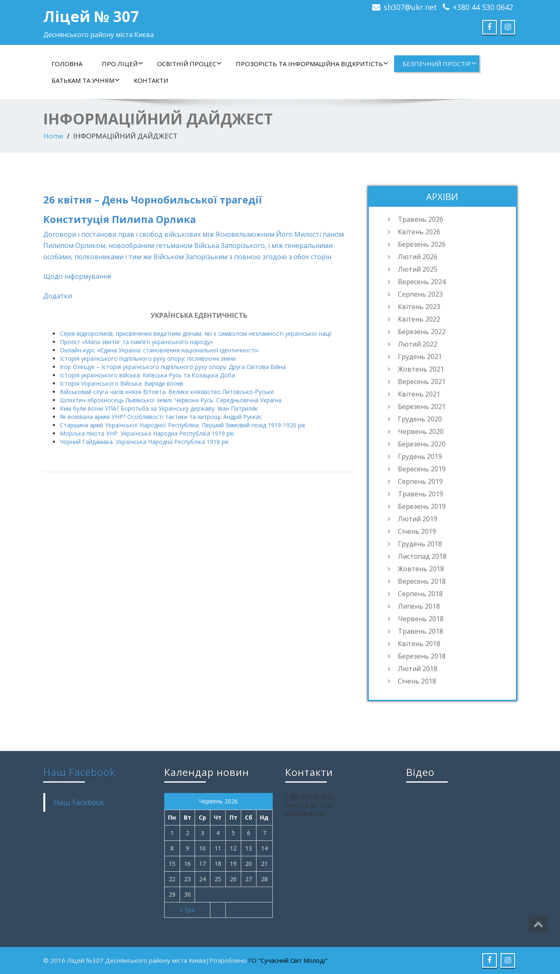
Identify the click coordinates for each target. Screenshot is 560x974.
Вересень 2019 (422, 469)
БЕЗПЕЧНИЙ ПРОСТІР (439, 64)
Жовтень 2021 (421, 369)
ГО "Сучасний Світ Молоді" (288, 960)
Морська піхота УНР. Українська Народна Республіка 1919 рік (147, 433)
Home (53, 136)
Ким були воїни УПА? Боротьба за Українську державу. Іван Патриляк (159, 408)
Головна (67, 64)
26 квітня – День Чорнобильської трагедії (153, 200)
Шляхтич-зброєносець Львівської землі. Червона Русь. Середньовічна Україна (171, 400)
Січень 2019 (417, 531)
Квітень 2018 (419, 644)
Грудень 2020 (420, 419)
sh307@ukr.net (410, 7)
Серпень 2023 (420, 294)
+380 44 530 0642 (483, 7)
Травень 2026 (421, 219)
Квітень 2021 (419, 394)
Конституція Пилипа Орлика (120, 219)
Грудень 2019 (420, 456)
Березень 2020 (422, 444)
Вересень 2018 (422, 581)
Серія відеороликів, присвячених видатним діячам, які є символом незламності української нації (196, 333)
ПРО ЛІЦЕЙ (122, 64)
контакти (151, 80)
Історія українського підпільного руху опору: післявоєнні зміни (148, 358)
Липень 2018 (419, 606)
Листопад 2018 (422, 556)
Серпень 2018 (420, 594)
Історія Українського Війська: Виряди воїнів (122, 383)
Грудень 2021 (420, 357)
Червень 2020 (421, 431)
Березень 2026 (422, 244)
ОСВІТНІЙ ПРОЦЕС (189, 64)
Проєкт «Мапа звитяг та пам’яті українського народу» (136, 342)
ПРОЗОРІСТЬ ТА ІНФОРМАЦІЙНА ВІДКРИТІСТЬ (312, 64)
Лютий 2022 (418, 344)
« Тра (187, 910)
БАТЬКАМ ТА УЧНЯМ (86, 80)
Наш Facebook (79, 772)
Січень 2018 (417, 681)
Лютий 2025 (418, 269)
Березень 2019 (422, 506)
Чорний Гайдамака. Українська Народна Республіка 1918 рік (144, 442)
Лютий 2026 (418, 257)
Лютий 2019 (418, 519)
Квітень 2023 (419, 307)
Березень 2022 (422, 332)
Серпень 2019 (420, 481)
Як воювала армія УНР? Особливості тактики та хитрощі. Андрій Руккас (161, 417)
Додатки (58, 296)
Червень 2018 (421, 619)
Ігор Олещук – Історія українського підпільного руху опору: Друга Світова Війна (173, 367)
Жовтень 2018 (421, 569)
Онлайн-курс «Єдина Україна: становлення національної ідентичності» (159, 350)
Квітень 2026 (419, 232)
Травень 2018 (421, 631)
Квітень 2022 (419, 319)
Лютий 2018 (418, 669)
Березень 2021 (422, 406)
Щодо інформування (77, 276)
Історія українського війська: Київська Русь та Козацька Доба (147, 375)
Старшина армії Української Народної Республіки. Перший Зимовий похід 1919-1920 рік (183, 425)
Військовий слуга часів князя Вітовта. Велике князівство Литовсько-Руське (167, 392)
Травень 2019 (421, 494)
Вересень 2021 (422, 382)
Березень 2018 (422, 656)
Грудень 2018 (420, 544)
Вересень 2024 (422, 282)
